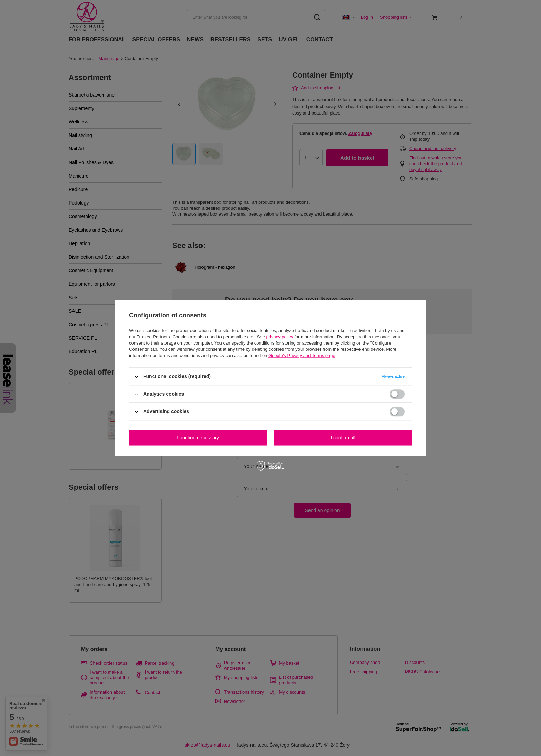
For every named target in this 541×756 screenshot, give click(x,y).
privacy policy (279, 337)
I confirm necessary (198, 438)
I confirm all (343, 438)
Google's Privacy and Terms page (302, 355)
